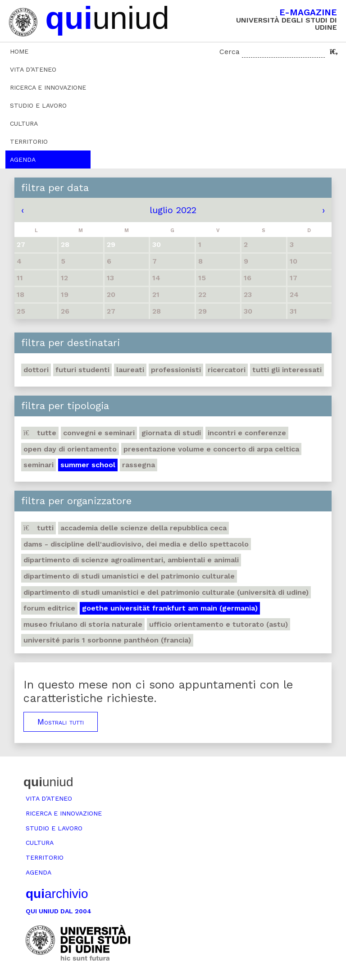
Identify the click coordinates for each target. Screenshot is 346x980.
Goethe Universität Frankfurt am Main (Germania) (170, 608)
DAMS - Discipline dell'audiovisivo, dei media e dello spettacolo (136, 544)
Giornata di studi (171, 433)
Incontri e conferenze (247, 433)
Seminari (39, 465)
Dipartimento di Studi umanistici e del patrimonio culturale (129, 576)
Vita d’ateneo (33, 69)
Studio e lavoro (38, 105)
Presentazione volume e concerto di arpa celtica (211, 449)
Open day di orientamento (70, 449)
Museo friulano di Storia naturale (83, 624)
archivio (57, 894)
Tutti (39, 528)
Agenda (23, 160)
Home (19, 51)
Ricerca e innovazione (48, 87)
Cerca (230, 52)
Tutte (40, 433)
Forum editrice (49, 608)
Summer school (88, 465)
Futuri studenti (82, 370)
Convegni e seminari (99, 433)
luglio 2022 (173, 210)
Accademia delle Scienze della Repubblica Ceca (143, 528)
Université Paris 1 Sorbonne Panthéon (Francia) (107, 640)
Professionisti (176, 370)
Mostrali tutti (61, 722)
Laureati (130, 370)
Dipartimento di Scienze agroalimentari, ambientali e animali (131, 560)
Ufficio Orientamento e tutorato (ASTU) (219, 624)
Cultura (24, 123)
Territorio (29, 141)
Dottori (36, 370)
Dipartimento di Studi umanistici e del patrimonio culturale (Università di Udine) (166, 592)
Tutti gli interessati (287, 370)
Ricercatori (227, 370)
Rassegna (139, 465)
